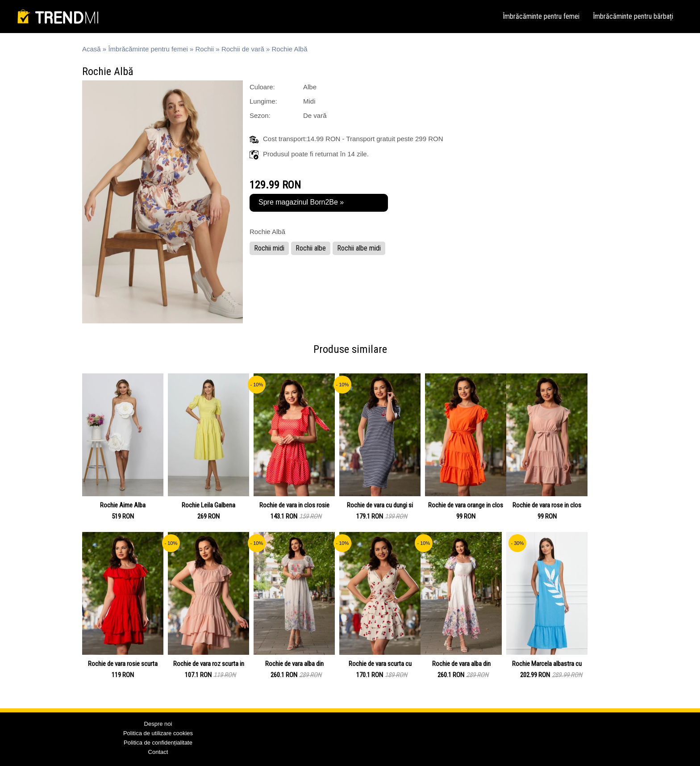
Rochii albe (311, 248)
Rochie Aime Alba (123, 505)
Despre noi (158, 724)
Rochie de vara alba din (294, 664)
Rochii (205, 49)
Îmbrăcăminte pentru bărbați (633, 16)
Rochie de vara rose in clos (547, 505)
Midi (309, 101)
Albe (310, 87)
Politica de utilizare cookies (158, 733)
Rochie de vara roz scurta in (209, 664)
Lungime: (263, 101)
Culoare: (262, 87)
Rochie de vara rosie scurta (123, 664)
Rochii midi (269, 248)
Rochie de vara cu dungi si (380, 505)
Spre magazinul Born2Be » (301, 202)
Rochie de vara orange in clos (466, 505)
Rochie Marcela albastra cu (547, 664)
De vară (315, 115)
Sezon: (260, 115)
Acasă (92, 49)
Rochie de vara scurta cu (380, 664)
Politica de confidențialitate (158, 743)
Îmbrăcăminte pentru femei (541, 16)
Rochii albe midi (359, 248)
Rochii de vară (243, 49)
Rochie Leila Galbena (208, 505)
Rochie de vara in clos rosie (294, 505)
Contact (158, 752)
